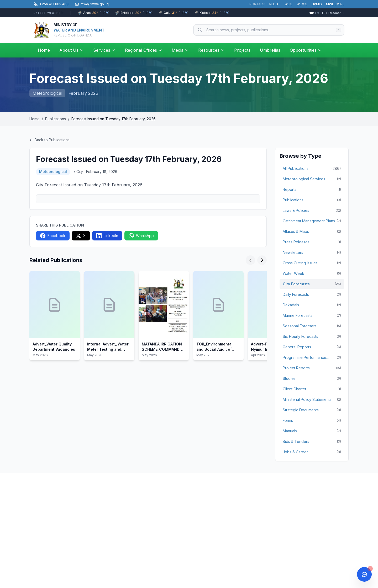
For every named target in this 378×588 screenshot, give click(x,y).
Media (180, 50)
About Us (72, 50)
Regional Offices (144, 50)
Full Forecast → (333, 13)
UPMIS (317, 4)
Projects (242, 50)
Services (104, 50)
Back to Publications (49, 140)
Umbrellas (270, 50)
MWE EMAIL (335, 4)
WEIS (288, 4)
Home (44, 50)
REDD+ (275, 4)
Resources (211, 50)
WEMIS (302, 4)
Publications (56, 119)
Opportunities (306, 50)
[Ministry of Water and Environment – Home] (69, 30)
